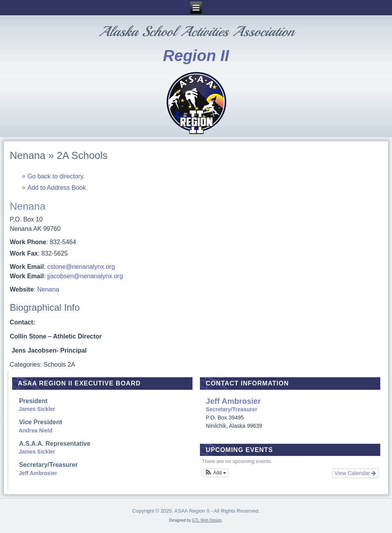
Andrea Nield (36, 430)
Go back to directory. (56, 176)
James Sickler (37, 409)
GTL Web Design (207, 520)
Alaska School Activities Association (196, 32)
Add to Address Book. (58, 188)
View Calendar (355, 473)
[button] (215, 473)
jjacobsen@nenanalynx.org (85, 276)
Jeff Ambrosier (38, 473)
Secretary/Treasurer (292, 405)
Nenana (48, 289)
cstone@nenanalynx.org (81, 267)
